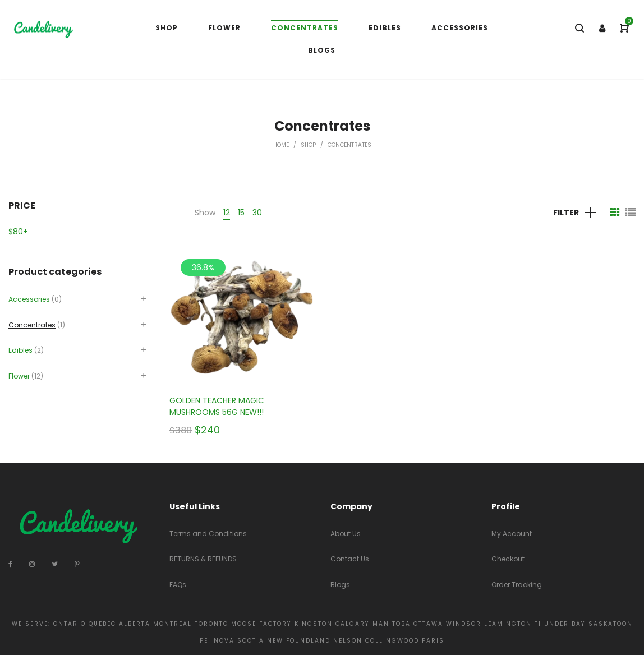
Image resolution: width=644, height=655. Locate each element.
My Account (512, 534)
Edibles (20, 350)
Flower (19, 376)
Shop (308, 145)
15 (241, 213)
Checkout (508, 559)
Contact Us (350, 559)
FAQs (178, 585)
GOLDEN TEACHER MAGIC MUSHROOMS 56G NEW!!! (217, 406)
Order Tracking (517, 585)
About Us (346, 534)
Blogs (340, 585)
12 (227, 213)
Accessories (29, 299)
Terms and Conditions (208, 534)
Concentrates (32, 325)
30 (257, 213)
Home (281, 145)
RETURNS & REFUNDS (203, 559)
